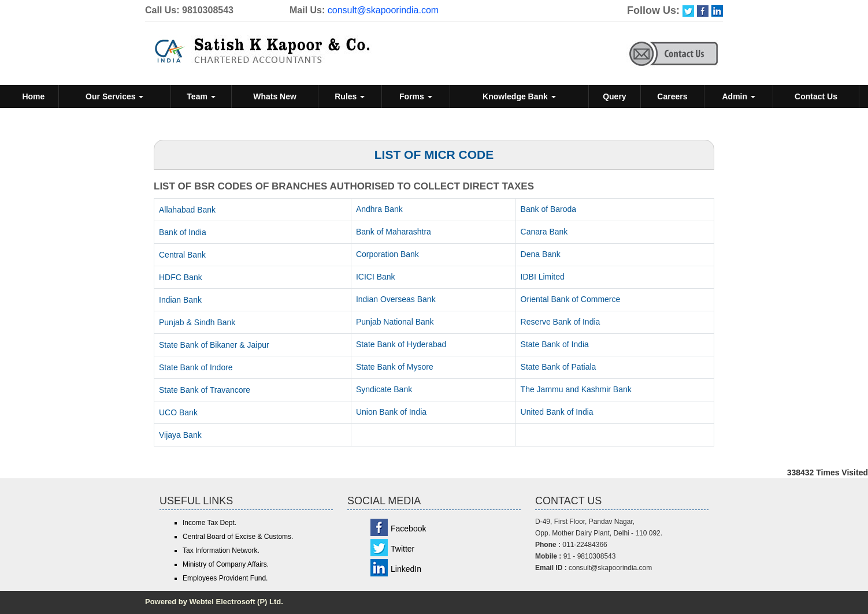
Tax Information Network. (221, 550)
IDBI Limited (543, 277)
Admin (738, 96)
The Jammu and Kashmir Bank (576, 389)
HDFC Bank (181, 277)
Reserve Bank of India (561, 322)
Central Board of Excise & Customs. (238, 537)
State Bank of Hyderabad (401, 344)
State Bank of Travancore (205, 390)
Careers (672, 96)
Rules (350, 96)
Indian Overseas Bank (396, 299)
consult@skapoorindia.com (383, 10)
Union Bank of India (391, 412)
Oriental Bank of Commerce (571, 299)
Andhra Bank (379, 209)
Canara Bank (544, 232)
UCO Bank (178, 412)
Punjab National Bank (395, 322)
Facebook (408, 529)
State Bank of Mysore (395, 367)
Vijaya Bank (180, 435)
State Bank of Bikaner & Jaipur (214, 345)
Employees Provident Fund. (225, 578)
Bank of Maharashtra (394, 232)
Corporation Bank (387, 254)
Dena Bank (541, 254)
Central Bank (182, 255)
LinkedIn (406, 569)
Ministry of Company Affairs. (226, 564)
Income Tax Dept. (209, 523)
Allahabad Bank (187, 210)
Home (33, 96)
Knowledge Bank (519, 96)
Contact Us (816, 96)
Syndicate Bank (384, 389)
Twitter (403, 549)
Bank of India (183, 232)
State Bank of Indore (196, 367)
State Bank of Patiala (559, 367)
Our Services (114, 96)
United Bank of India (557, 412)
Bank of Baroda (549, 209)
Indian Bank (180, 300)
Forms (416, 96)
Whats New (275, 96)
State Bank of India (555, 344)
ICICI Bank (376, 277)
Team (201, 96)
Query (614, 96)
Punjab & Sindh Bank (197, 322)
